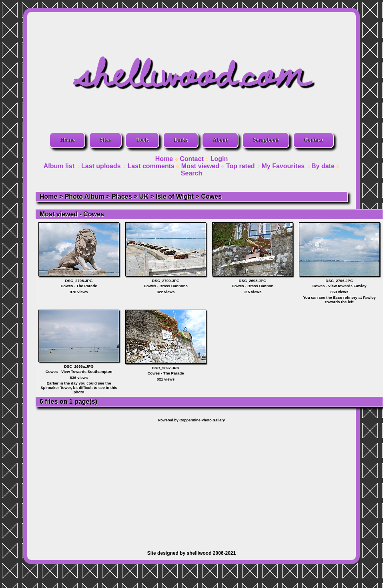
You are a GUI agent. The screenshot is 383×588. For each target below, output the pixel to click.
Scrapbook (266, 140)
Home (67, 140)
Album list (59, 166)
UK (144, 196)
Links (180, 140)
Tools (142, 140)
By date (323, 166)
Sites (105, 140)
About (220, 140)
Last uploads (101, 166)
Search (191, 173)
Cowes (211, 196)
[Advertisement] (192, 482)
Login (219, 159)
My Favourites (283, 166)
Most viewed (200, 166)
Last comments (151, 166)
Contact (313, 140)
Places (122, 196)
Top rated (241, 166)
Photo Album (85, 196)
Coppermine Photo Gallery (202, 420)
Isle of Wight (175, 196)
